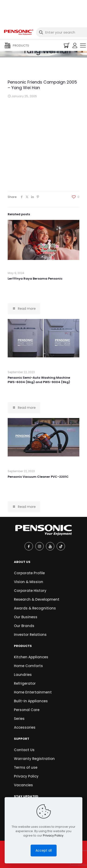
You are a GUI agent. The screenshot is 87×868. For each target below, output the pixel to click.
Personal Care (27, 710)
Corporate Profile (29, 573)
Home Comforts (28, 666)
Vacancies (23, 785)
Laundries (23, 675)
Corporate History (30, 591)
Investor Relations (30, 635)
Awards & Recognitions (35, 608)
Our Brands (24, 626)
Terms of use (26, 767)
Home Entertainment (33, 692)
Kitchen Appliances (31, 657)
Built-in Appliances (31, 701)
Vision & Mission (29, 582)
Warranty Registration (34, 759)
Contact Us (24, 750)
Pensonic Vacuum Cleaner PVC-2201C (38, 477)
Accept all (44, 850)
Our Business (26, 617)
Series (19, 719)
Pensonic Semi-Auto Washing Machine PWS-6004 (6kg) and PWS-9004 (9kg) (39, 380)
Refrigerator (25, 683)
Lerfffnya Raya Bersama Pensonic (35, 279)
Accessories (25, 727)
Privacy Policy (26, 776)
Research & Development (37, 599)
